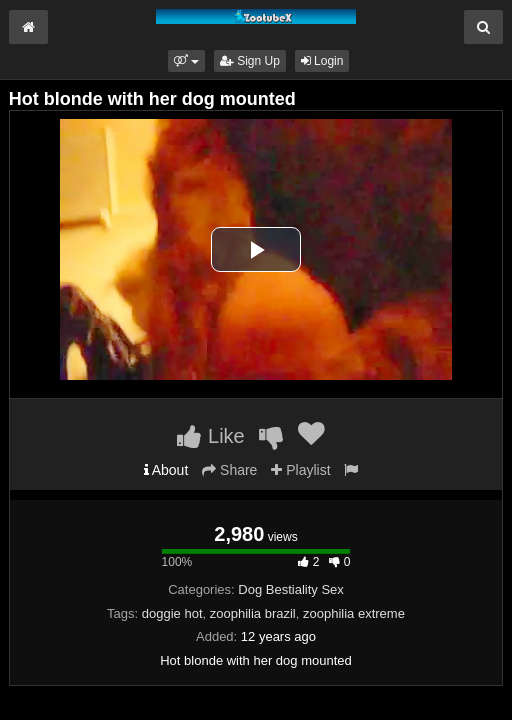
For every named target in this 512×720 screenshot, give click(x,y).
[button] (186, 61)
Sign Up (250, 61)
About (166, 470)
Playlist (300, 470)
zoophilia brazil (253, 613)
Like (210, 436)
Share (229, 470)
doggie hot (172, 613)
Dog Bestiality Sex (291, 589)
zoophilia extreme (354, 613)
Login (322, 61)
